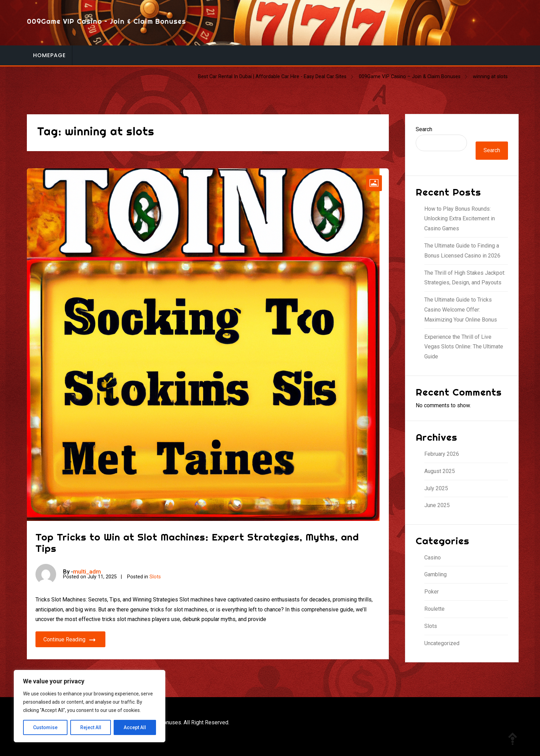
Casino (433, 558)
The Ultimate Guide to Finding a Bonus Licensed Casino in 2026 (462, 251)
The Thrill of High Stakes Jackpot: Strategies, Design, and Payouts (465, 278)
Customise (45, 727)
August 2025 (440, 471)
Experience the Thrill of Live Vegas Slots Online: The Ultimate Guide (464, 347)
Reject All (91, 727)
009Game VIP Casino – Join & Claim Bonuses (106, 21)
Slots (155, 577)
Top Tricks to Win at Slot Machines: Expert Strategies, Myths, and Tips (197, 543)
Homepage (49, 55)
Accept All (135, 727)
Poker (432, 592)
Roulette (434, 609)
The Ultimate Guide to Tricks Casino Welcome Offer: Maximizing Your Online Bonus (461, 310)
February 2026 (442, 454)
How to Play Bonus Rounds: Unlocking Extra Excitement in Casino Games (460, 219)
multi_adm (87, 571)
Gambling (435, 574)
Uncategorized (442, 643)
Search (424, 129)
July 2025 (436, 488)
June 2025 (437, 505)
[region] (90, 706)
